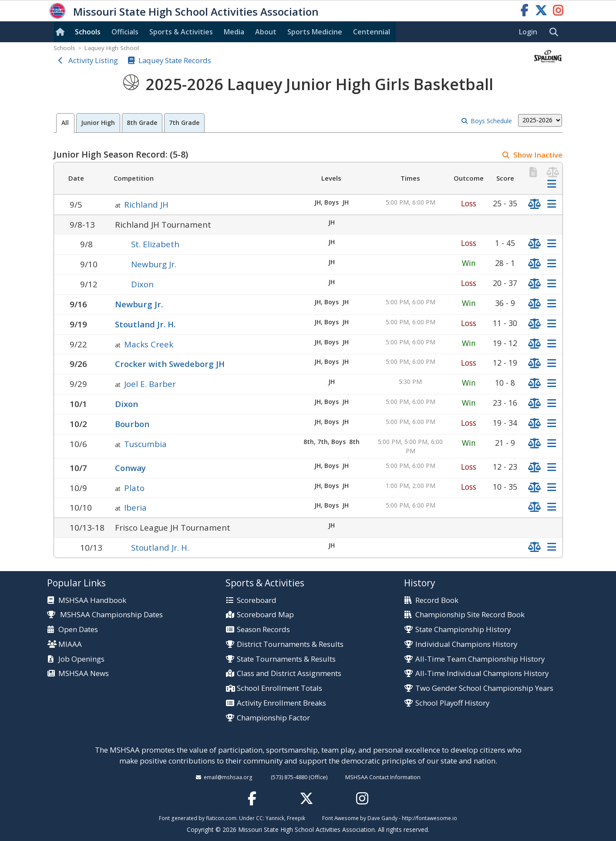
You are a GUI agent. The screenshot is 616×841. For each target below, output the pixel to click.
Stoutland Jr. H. (145, 324)
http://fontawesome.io (429, 818)
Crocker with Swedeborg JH (170, 364)
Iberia (135, 507)
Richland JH (146, 204)
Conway (130, 468)
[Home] (62, 32)
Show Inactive (538, 155)
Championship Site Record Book (470, 615)
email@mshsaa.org (228, 777)
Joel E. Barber (150, 384)
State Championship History (463, 630)
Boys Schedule (491, 121)
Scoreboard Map (265, 615)
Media (234, 32)
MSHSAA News (84, 674)
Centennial (372, 32)
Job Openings (81, 659)
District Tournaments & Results (290, 644)
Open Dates (78, 630)
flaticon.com (221, 818)
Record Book (437, 600)
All (65, 123)
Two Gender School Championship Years (484, 688)
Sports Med (315, 32)
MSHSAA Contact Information (383, 777)
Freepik (296, 818)
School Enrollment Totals (279, 688)
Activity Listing (93, 60)
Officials (125, 32)
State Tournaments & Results (286, 659)
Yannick (275, 818)
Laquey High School (112, 48)
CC (259, 818)
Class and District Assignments (289, 674)
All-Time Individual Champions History (482, 674)
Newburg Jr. (154, 264)
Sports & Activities (181, 32)
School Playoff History (452, 703)
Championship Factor (273, 718)
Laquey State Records (175, 60)
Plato (134, 488)
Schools (88, 32)
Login (528, 32)
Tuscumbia (145, 444)
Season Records (263, 630)
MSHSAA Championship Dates (105, 614)
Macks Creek (149, 344)
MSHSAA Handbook (92, 600)
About (266, 32)
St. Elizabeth (155, 244)
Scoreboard (257, 600)
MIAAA (70, 644)
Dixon (142, 284)
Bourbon (132, 424)
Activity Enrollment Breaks (281, 703)
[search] (556, 32)
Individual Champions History (466, 644)
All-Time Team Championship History (480, 659)
